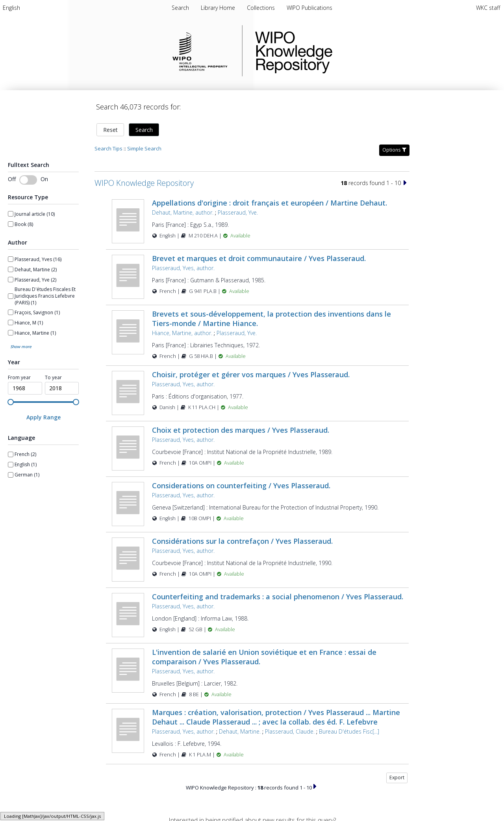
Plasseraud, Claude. (290, 731)
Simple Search (144, 148)
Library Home (219, 8)
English (11, 8)
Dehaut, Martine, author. (183, 212)
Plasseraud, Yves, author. (183, 268)
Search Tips (108, 148)
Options (394, 150)
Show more (21, 347)
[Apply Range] (43, 417)
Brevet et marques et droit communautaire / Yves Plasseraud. (259, 258)
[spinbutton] (25, 388)
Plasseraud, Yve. (238, 212)
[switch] (28, 180)
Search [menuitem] (180, 8)
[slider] (11, 402)
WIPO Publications (309, 8)
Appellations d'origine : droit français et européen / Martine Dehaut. (270, 203)
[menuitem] (11, 8)
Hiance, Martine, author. (182, 333)
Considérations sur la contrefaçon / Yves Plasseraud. (242, 541)
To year (53, 378)
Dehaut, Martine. (240, 731)
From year (19, 378)
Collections (262, 8)
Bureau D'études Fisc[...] (349, 731)
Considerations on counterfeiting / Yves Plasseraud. (241, 486)
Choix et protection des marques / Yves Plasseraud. (241, 430)
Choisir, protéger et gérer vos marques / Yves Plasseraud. (251, 374)
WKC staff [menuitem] (488, 8)
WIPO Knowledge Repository (326, 51)
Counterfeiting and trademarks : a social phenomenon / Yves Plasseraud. (278, 597)
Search (144, 130)
